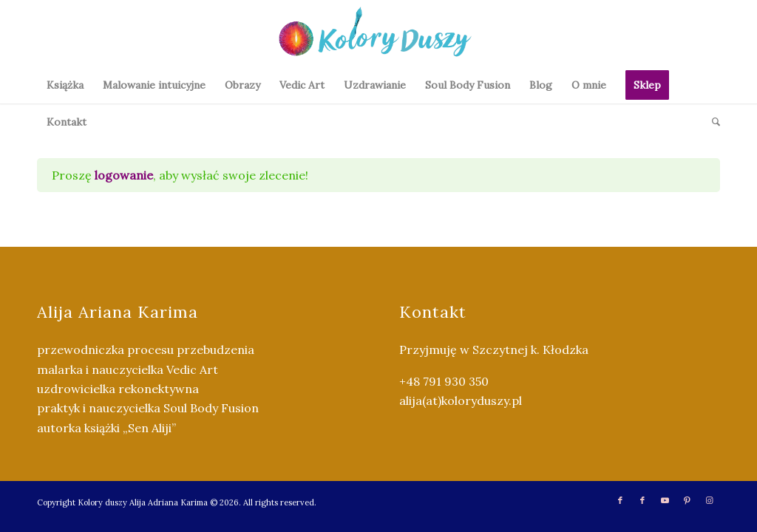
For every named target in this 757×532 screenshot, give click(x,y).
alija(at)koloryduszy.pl (461, 400)
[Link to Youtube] (665, 500)
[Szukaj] (711, 122)
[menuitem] (65, 85)
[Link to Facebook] (620, 500)
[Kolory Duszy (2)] (378, 33)
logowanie (124, 175)
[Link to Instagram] (709, 500)
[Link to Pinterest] (687, 500)
